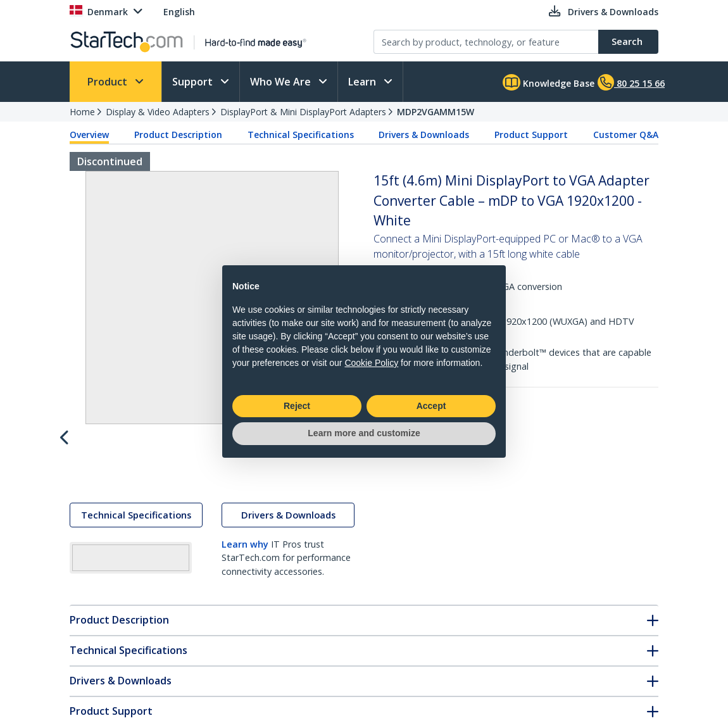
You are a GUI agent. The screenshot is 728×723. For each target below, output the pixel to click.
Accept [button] (431, 406)
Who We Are (282, 82)
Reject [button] (297, 406)
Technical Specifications (301, 135)
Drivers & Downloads (424, 135)
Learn (363, 82)
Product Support (531, 135)
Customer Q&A (626, 135)
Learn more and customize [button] (364, 433)
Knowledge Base (549, 82)
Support (194, 82)
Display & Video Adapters (158, 112)
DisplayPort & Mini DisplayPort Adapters (303, 112)
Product (109, 82)
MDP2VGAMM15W (436, 112)
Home (82, 112)
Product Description (178, 135)
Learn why (245, 556)
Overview (89, 135)
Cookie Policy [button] (371, 363)
